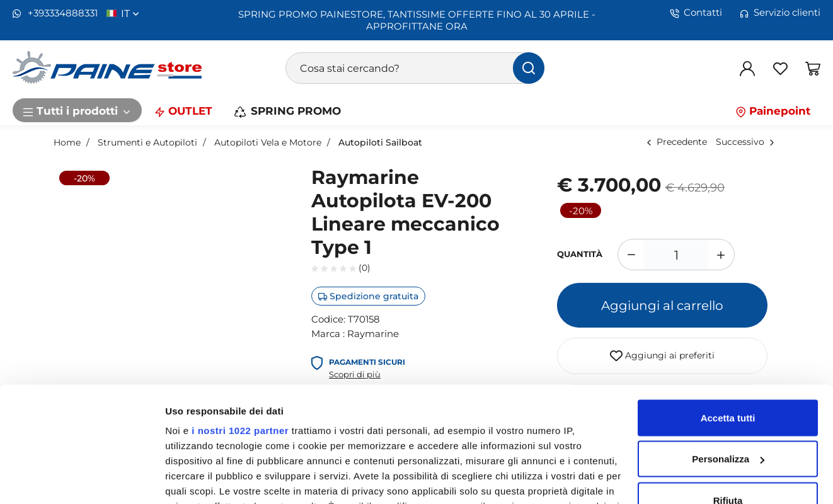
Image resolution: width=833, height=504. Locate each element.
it (130, 13)
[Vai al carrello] (813, 68)
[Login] (747, 68)
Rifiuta (728, 410)
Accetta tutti (728, 327)
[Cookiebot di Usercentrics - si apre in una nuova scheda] (82, 479)
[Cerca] (529, 68)
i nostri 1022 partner (240, 340)
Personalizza (728, 369)
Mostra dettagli (199, 479)
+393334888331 (55, 13)
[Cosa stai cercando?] (415, 68)
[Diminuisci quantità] (631, 255)
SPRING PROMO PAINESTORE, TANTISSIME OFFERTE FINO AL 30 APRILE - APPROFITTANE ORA (417, 20)
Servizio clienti (780, 13)
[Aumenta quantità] (721, 255)
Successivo (740, 141)
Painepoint (773, 110)
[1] (676, 255)
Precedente (682, 141)
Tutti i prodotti (77, 110)
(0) (341, 267)
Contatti (696, 13)
